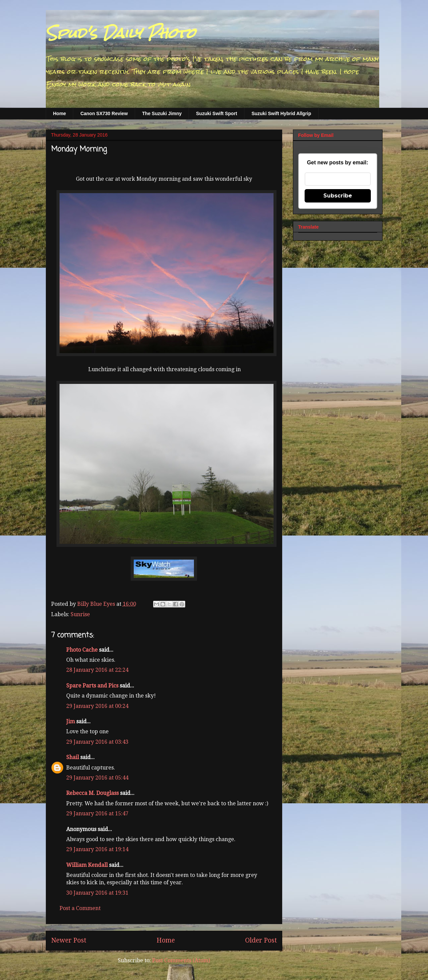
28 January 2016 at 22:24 (97, 670)
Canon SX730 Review (104, 113)
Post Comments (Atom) (181, 960)
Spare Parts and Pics (92, 686)
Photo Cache (82, 650)
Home (60, 113)
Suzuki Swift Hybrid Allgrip (281, 113)
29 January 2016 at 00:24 (97, 706)
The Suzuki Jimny (162, 113)
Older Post (261, 940)
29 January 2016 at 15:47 (97, 813)
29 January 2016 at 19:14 (97, 849)
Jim (71, 721)
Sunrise (80, 614)
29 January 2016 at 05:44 (97, 778)
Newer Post (69, 940)
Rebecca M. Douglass (92, 793)
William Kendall (87, 865)
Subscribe (338, 196)
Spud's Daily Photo (121, 33)
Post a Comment (80, 908)
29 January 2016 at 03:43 (97, 742)
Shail (73, 757)
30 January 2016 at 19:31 (97, 893)
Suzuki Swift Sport (217, 113)
